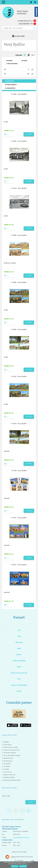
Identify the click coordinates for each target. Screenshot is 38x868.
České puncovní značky (11, 747)
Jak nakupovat (8, 761)
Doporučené (9, 81)
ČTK (19, 679)
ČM (19, 630)
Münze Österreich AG (19, 673)
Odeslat (31, 802)
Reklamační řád (8, 758)
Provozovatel (8, 772)
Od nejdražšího (10, 88)
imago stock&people (19, 685)
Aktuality (6, 742)
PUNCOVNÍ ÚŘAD (19, 661)
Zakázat (23, 866)
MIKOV (19, 655)
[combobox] (33, 55)
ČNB (19, 636)
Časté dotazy (8, 745)
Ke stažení (7, 766)
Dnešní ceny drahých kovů (12, 750)
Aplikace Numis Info (10, 775)
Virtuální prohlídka (9, 777)
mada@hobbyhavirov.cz (25, 21)
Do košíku (29, 134)
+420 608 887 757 (26, 24)
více (27, 864)
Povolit (15, 866)
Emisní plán (7, 764)
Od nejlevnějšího (11, 85)
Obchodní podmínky (10, 753)
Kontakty (6, 769)
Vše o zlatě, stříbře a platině (12, 755)
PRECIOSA (19, 642)
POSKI (19, 691)
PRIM (19, 648)
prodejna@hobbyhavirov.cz (22, 837)
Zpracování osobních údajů (12, 780)
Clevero (11, 857)
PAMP (19, 667)
